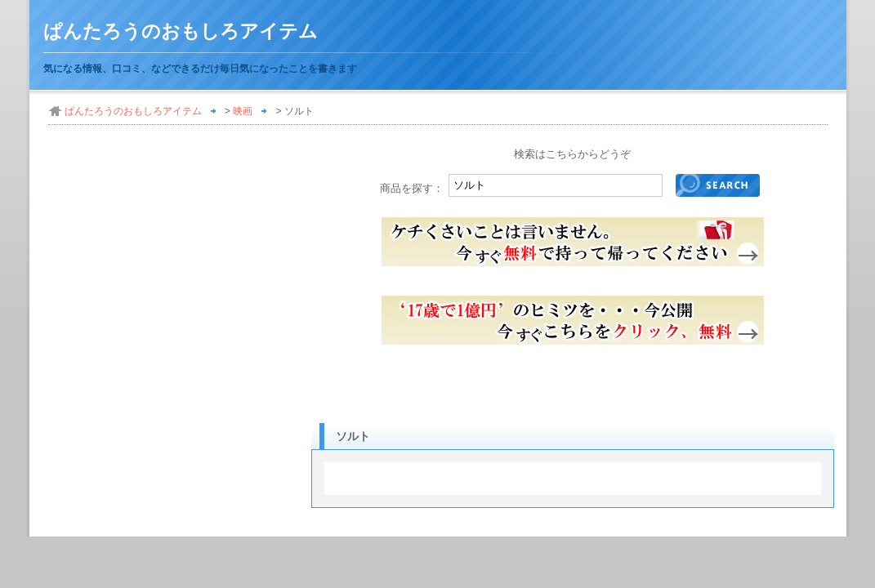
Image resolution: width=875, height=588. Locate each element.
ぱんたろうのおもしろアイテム (181, 31)
